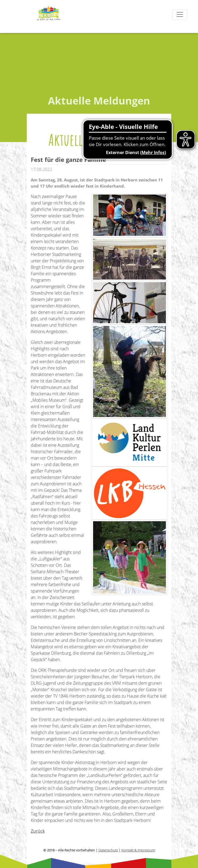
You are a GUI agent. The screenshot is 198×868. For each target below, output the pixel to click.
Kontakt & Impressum (138, 850)
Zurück (38, 831)
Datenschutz (108, 850)
